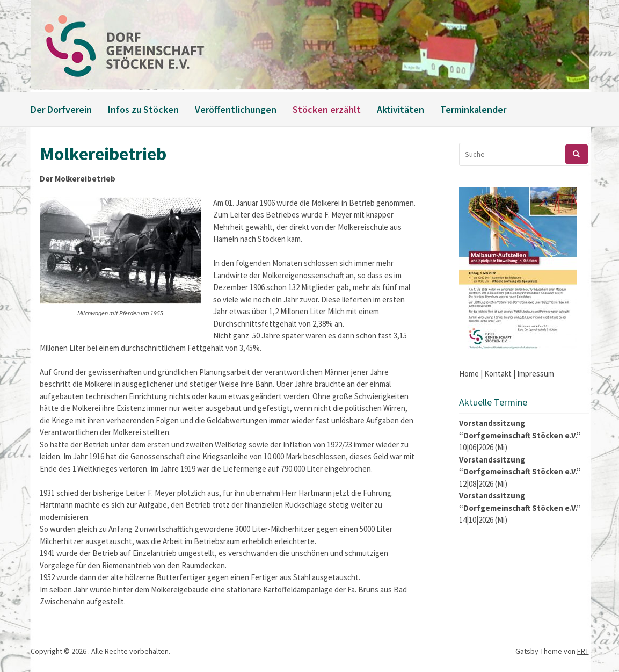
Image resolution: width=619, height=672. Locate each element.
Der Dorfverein (61, 109)
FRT (583, 651)
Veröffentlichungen (236, 109)
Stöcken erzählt (327, 109)
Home (469, 374)
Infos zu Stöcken (143, 109)
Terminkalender (473, 109)
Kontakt (498, 374)
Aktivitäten (400, 109)
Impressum (536, 374)
